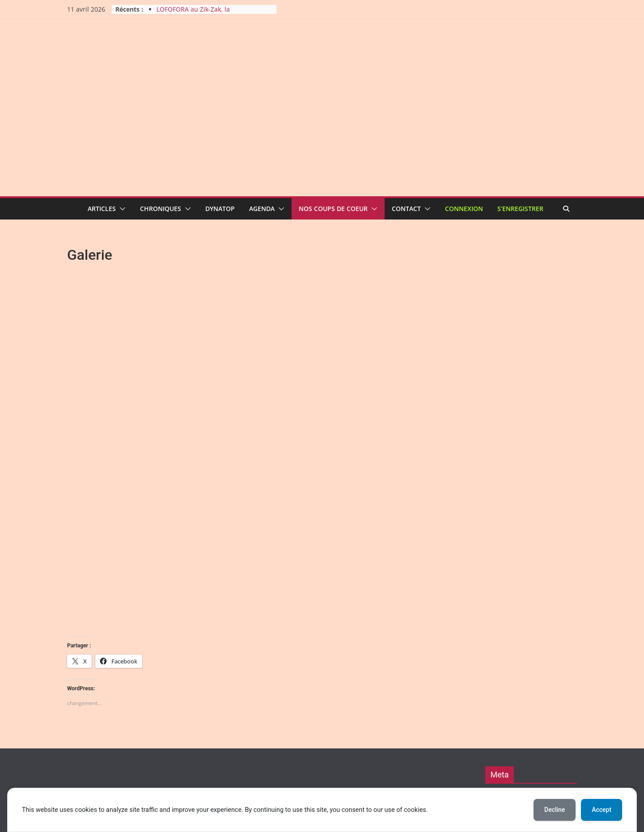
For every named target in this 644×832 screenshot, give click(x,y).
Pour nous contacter (527, 756)
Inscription (514, 682)
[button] (121, 209)
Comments (519, 737)
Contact (406, 209)
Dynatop (220, 209)
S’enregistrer (520, 209)
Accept (602, 810)
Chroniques (161, 209)
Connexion (464, 209)
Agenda (262, 209)
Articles (102, 209)
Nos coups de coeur (333, 209)
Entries (514, 719)
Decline (555, 810)
